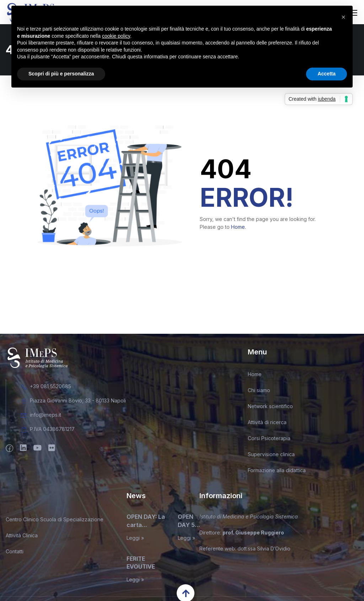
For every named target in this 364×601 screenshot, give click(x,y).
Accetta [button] (326, 74)
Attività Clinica (22, 537)
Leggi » (135, 539)
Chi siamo (259, 392)
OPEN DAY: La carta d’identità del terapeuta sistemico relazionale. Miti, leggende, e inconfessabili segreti (146, 522)
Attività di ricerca (267, 424)
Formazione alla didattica (277, 472)
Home (255, 376)
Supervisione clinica (271, 456)
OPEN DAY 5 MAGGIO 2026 (189, 522)
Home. (239, 228)
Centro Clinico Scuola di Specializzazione (55, 521)
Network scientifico (270, 408)
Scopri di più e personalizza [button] (61, 74)
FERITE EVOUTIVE (141, 564)
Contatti (15, 553)
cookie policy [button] (116, 36)
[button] (343, 17)
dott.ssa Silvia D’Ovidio (264, 550)
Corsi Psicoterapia (269, 440)
